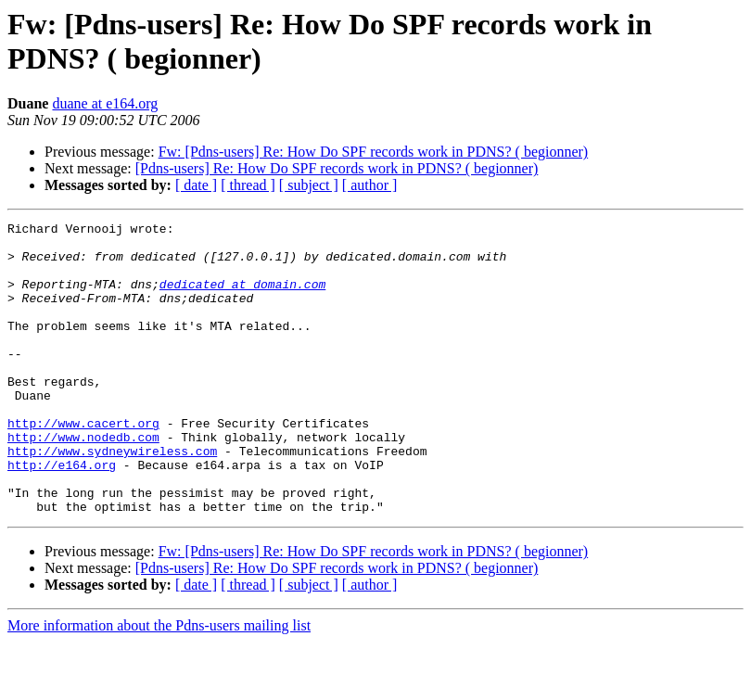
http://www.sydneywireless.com (112, 498)
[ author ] (370, 185)
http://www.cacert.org (83, 465)
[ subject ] (309, 185)
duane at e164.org (105, 103)
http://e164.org (62, 515)
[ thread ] (248, 185)
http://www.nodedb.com (83, 481)
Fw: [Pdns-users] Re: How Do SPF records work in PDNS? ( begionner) (374, 152)
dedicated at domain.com (242, 298)
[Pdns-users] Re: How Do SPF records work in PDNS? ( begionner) (337, 168)
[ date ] (196, 185)
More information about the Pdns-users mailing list (159, 684)
